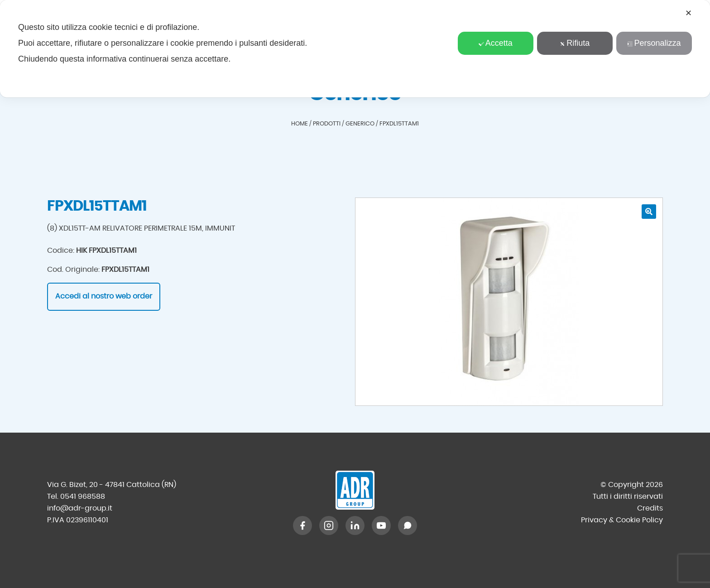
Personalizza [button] (654, 43)
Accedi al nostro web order (104, 296)
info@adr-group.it (80, 508)
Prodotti (327, 124)
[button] (649, 212)
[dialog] (355, 49)
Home (300, 124)
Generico (360, 124)
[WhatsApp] (408, 525)
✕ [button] (688, 13)
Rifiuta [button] (575, 43)
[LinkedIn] (355, 525)
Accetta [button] (496, 43)
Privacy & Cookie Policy (622, 520)
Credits (650, 508)
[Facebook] (302, 525)
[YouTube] (381, 525)
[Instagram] (329, 525)
